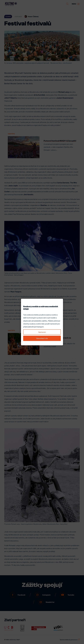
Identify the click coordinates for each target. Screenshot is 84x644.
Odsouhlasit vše (42, 338)
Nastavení (42, 332)
